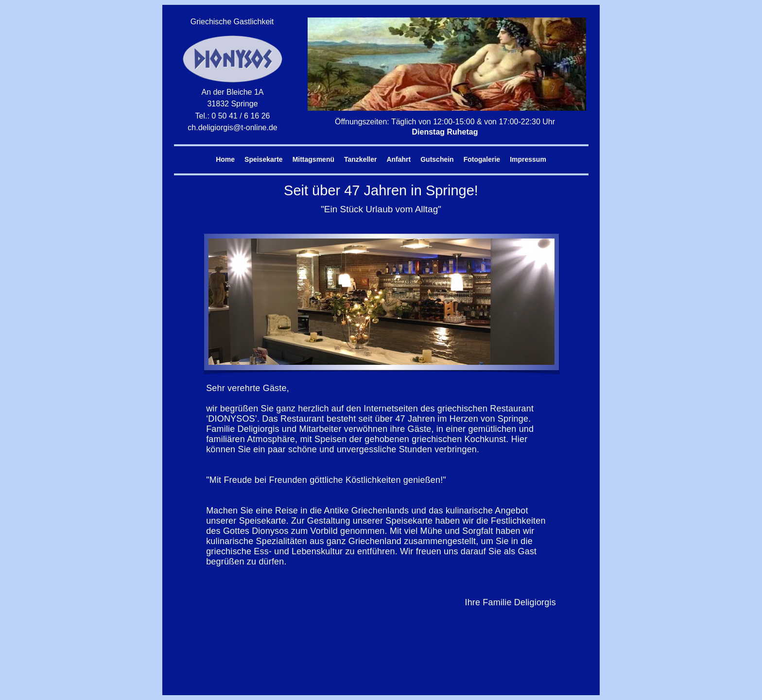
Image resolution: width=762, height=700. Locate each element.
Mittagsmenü (313, 159)
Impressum (528, 159)
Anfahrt (398, 159)
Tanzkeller (360, 159)
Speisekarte (264, 159)
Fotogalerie (482, 159)
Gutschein (437, 159)
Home (225, 159)
